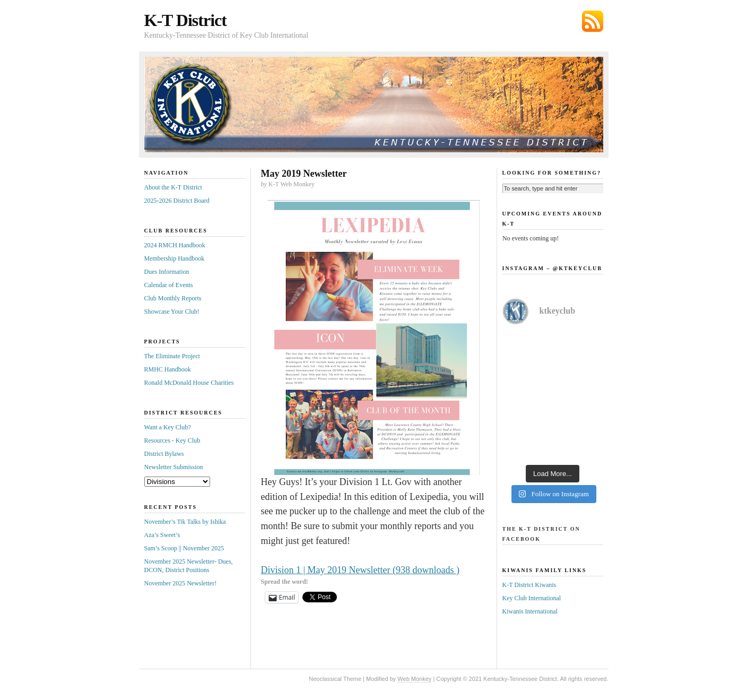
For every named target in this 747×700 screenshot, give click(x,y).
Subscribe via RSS (593, 21)
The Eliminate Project (172, 356)
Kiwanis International (530, 611)
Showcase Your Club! (172, 312)
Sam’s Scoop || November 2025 (184, 548)
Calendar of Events (169, 285)
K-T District (185, 20)
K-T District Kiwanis (529, 585)
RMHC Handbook (168, 369)
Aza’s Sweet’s (162, 535)
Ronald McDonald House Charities (189, 383)
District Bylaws (164, 454)
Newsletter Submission (174, 467)
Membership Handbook (175, 258)
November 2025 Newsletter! (181, 583)
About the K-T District (173, 187)
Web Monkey (414, 679)
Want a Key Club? (168, 427)
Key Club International (532, 598)
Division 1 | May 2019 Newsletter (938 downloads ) (361, 570)
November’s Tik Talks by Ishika (185, 522)
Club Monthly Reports (173, 298)
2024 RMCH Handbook (175, 245)
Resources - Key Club (172, 440)
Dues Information (167, 272)
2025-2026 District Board (177, 201)
